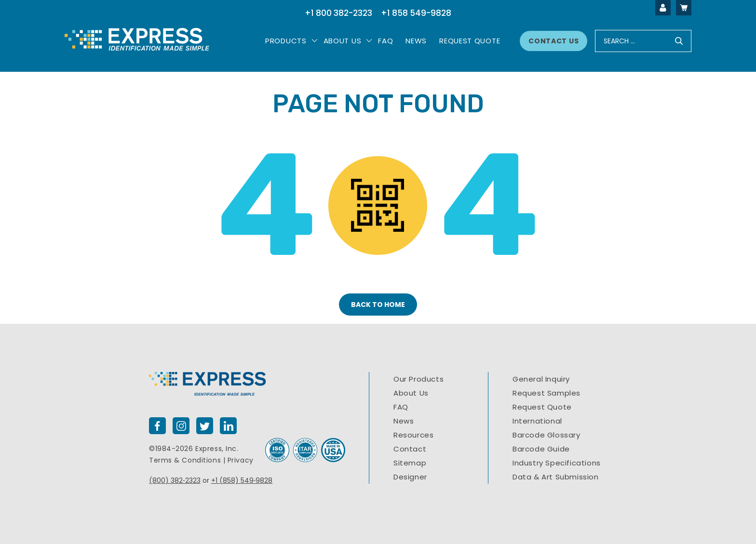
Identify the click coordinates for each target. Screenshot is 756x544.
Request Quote (470, 41)
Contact (410, 449)
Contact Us (553, 41)
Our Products (418, 379)
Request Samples (547, 393)
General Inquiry (541, 379)
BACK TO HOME (378, 305)
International (537, 421)
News (416, 41)
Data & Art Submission (556, 477)
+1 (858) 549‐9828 (242, 480)
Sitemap (410, 463)
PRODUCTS (286, 41)
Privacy (241, 460)
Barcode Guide (541, 449)
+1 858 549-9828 (416, 13)
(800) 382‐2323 (175, 480)
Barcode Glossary (547, 435)
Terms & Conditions (185, 460)
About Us (343, 41)
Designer (410, 477)
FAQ (401, 407)
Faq (385, 41)
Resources (413, 435)
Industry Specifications (557, 463)
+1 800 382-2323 (338, 13)
